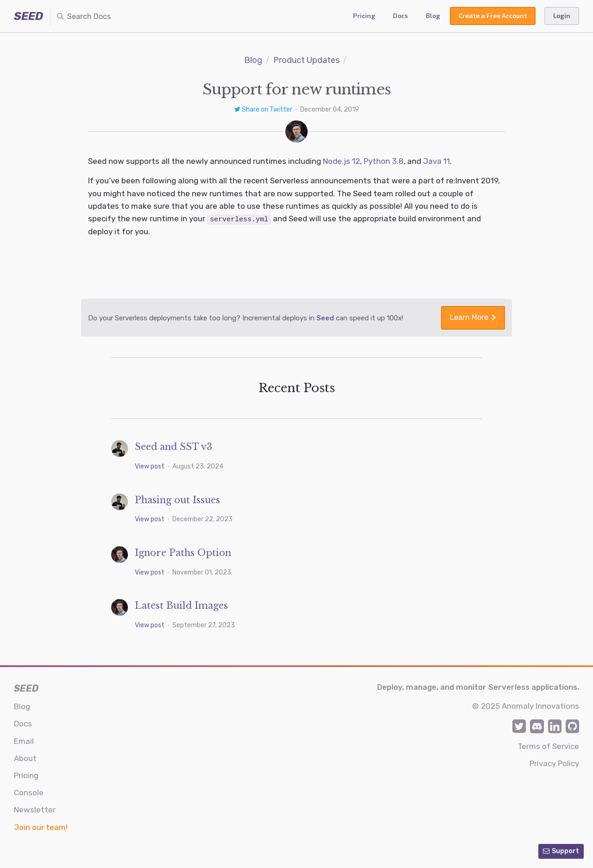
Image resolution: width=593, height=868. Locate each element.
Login (562, 16)
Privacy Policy (554, 763)
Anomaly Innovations (540, 706)
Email (24, 741)
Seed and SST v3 (173, 447)
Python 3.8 (384, 161)
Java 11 (436, 161)
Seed (325, 318)
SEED (28, 16)
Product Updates (306, 60)
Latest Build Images (181, 605)
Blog (433, 16)
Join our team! (41, 827)
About (25, 758)
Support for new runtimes (297, 89)
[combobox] (105, 16)
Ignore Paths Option (183, 552)
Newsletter (35, 810)
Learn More (473, 317)
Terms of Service (548, 746)
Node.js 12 (341, 161)
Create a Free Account (493, 16)
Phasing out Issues (177, 500)
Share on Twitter (264, 109)
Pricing (364, 16)
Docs (401, 16)
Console (29, 792)
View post (150, 466)
